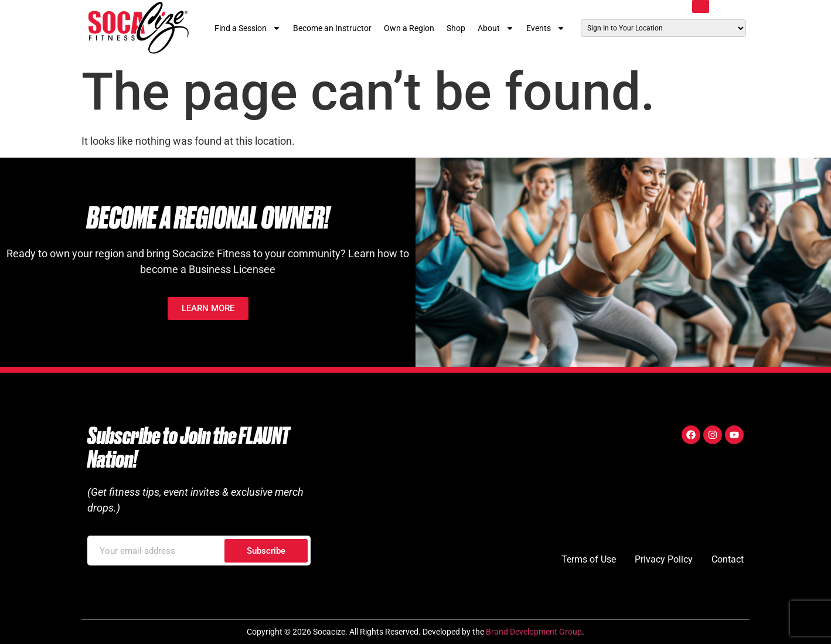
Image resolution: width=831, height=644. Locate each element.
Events (546, 28)
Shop (456, 28)
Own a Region (409, 28)
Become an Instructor (332, 28)
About (496, 28)
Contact (728, 559)
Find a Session (248, 28)
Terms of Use (589, 559)
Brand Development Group (534, 632)
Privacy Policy (664, 559)
